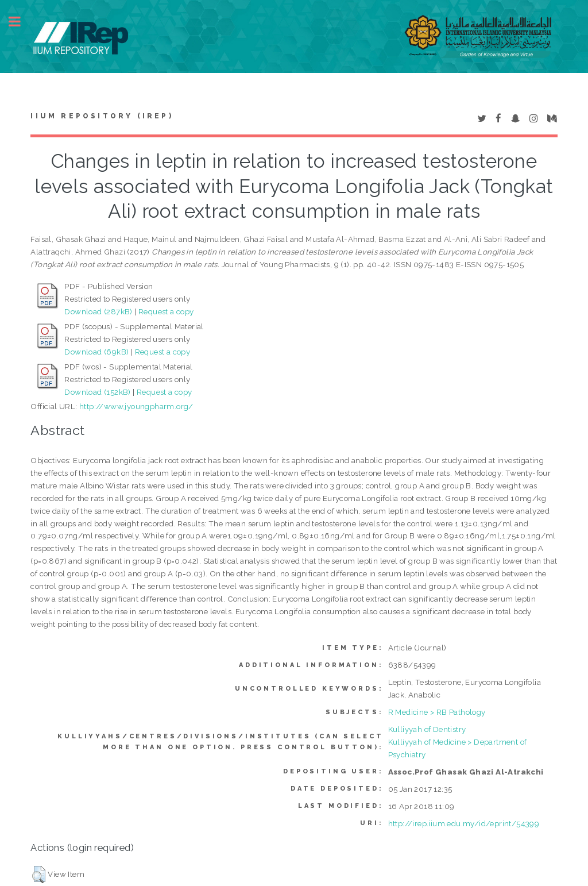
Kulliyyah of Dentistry (427, 729)
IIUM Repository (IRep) (102, 116)
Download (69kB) (96, 352)
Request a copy (166, 311)
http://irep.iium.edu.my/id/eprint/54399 (464, 823)
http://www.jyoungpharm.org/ (136, 406)
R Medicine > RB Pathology (437, 712)
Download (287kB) (98, 311)
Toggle (21, 22)
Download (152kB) (97, 392)
